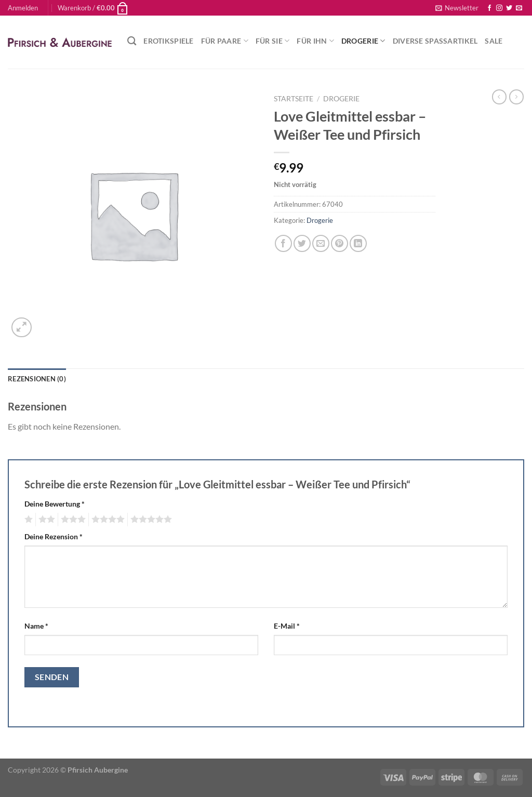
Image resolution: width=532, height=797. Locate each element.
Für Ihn (315, 41)
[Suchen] (132, 41)
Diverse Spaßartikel (435, 41)
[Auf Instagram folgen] (499, 8)
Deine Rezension (54, 536)
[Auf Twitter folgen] (509, 8)
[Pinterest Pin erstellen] (340, 243)
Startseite (294, 99)
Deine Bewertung (55, 504)
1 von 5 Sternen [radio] (27, 520)
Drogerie (363, 41)
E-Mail (287, 626)
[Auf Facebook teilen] (283, 243)
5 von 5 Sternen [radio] (150, 520)
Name (36, 626)
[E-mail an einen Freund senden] (321, 243)
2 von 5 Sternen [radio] (45, 520)
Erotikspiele (168, 41)
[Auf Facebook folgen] (489, 8)
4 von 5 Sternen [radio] (107, 520)
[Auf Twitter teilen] (302, 243)
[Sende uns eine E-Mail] (519, 8)
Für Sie (273, 41)
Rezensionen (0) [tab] (37, 379)
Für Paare (225, 41)
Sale (494, 41)
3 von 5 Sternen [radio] (72, 520)
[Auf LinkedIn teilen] (358, 243)
